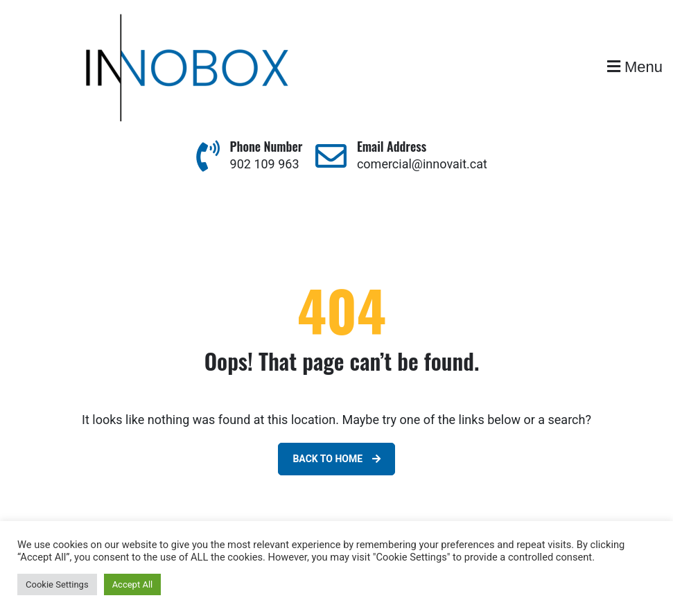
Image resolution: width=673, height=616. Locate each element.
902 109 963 (265, 164)
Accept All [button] (133, 584)
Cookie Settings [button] (57, 584)
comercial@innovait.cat (422, 164)
